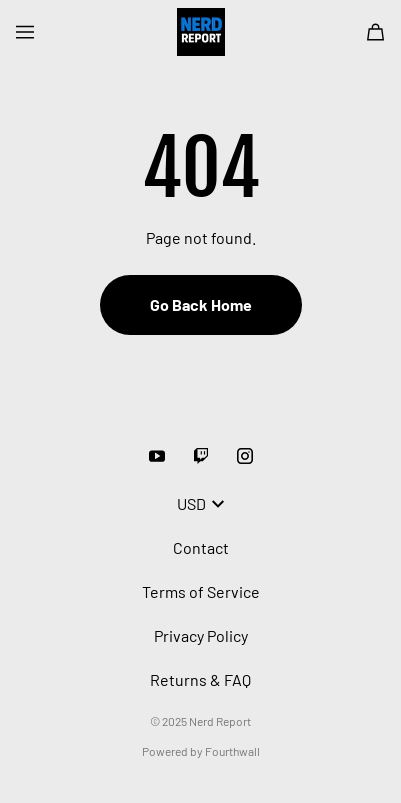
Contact (201, 547)
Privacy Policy (201, 635)
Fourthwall (232, 751)
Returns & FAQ (200, 679)
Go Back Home (201, 304)
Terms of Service (201, 591)
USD (200, 503)
